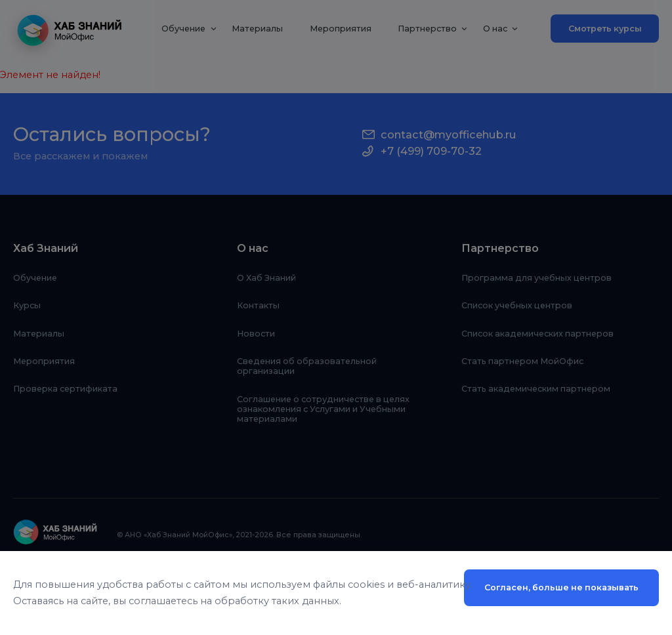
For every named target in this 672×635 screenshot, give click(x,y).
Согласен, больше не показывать (561, 587)
